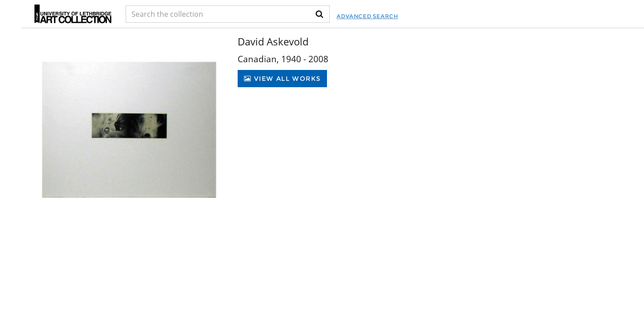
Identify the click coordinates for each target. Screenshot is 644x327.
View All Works (282, 79)
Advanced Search (367, 16)
